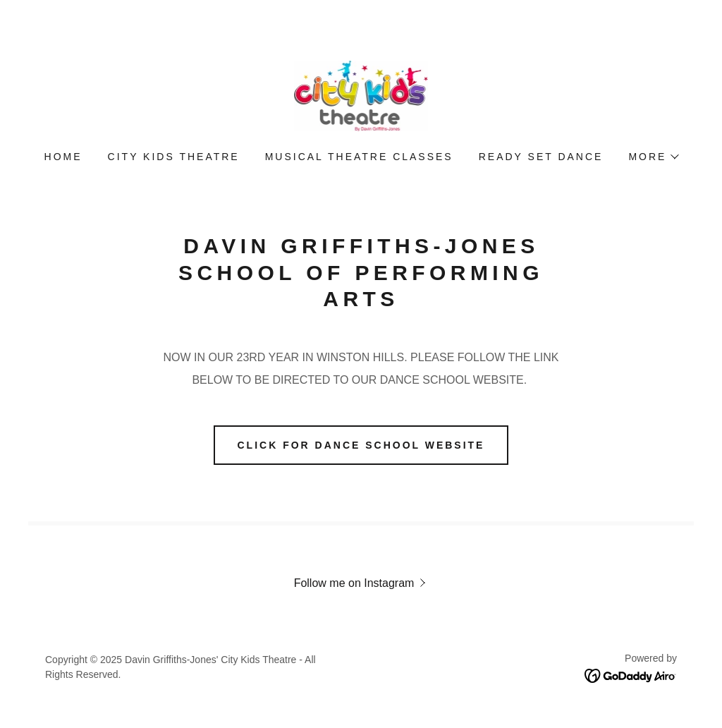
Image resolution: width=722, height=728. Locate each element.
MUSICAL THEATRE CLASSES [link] (359, 157)
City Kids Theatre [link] (174, 157)
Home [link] (63, 157)
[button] (653, 157)
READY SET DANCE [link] (541, 157)
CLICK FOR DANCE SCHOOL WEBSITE (361, 445)
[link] (361, 95)
